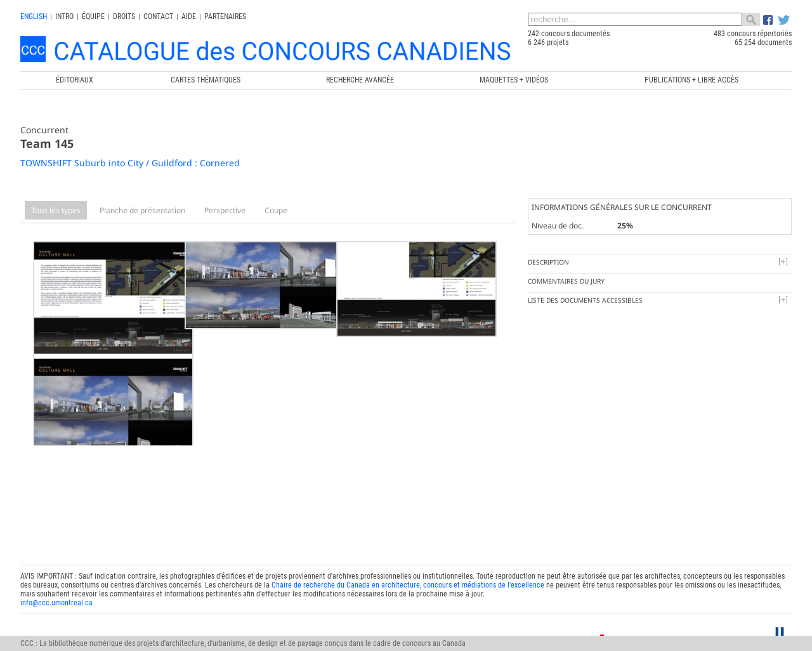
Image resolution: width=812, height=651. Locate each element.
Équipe (93, 16)
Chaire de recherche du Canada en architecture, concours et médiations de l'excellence (408, 567)
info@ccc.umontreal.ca (56, 585)
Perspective (225, 210)
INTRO (64, 16)
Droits (124, 16)
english (34, 16)
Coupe (276, 210)
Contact (158, 16)
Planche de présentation (142, 210)
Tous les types (56, 210)
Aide (189, 16)
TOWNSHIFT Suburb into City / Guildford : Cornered (130, 163)
